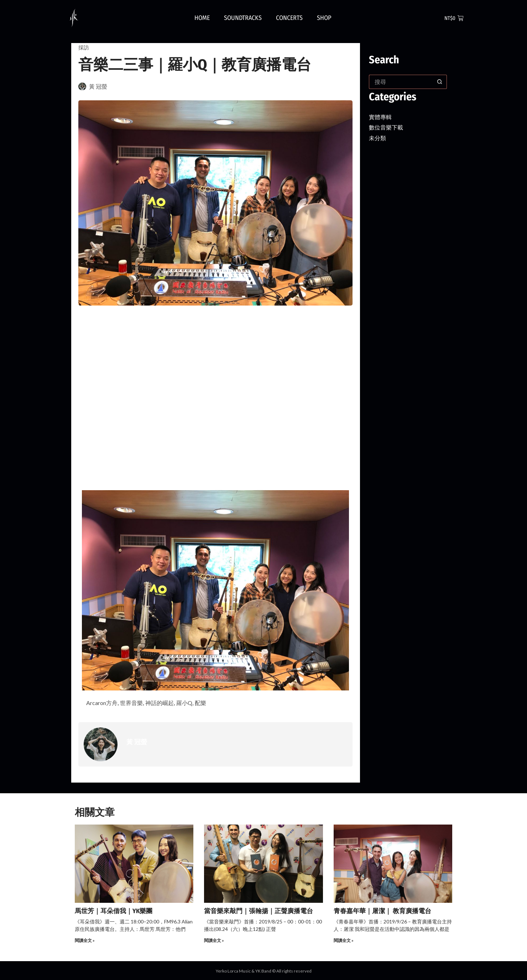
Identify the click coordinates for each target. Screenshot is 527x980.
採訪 (84, 47)
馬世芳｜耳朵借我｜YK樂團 (114, 912)
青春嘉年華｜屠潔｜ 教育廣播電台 (382, 912)
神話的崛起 (168, 704)
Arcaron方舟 (104, 704)
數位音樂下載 (388, 127)
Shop (324, 18)
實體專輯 (382, 117)
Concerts (289, 18)
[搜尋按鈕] (440, 82)
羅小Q (196, 704)
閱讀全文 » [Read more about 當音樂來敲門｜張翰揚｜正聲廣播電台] (214, 941)
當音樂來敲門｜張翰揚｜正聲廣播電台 (259, 912)
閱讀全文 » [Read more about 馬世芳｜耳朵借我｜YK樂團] (85, 941)
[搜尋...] (401, 82)
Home (202, 18)
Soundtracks (243, 18)
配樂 (213, 704)
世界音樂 (137, 704)
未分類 (379, 138)
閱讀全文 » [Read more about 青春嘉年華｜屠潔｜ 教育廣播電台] (344, 941)
